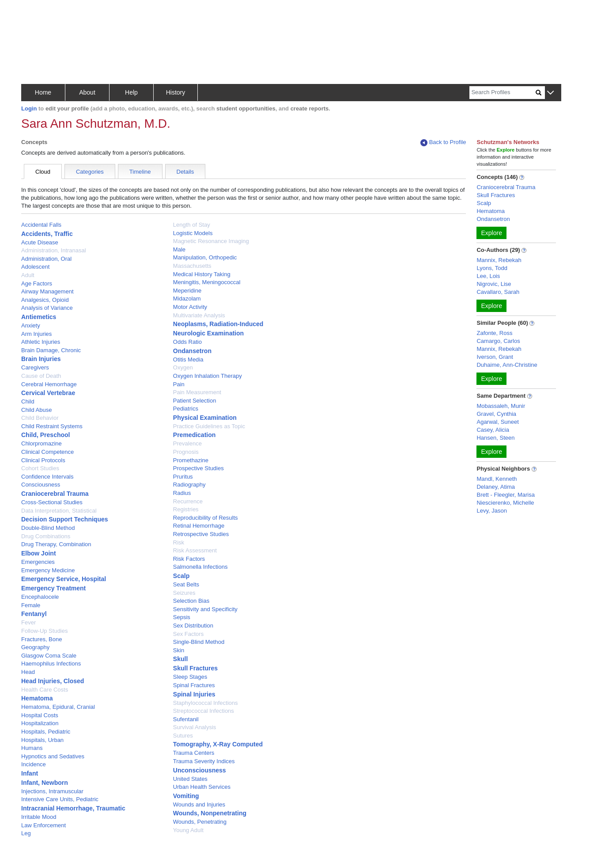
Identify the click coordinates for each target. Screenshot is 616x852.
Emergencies (38, 562)
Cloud (43, 172)
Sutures (183, 736)
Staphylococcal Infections (206, 703)
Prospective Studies (198, 468)
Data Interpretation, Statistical (59, 511)
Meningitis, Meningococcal (207, 282)
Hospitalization (40, 723)
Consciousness (41, 485)
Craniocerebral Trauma (55, 494)
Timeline (140, 172)
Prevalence (187, 443)
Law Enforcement (43, 825)
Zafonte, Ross (494, 333)
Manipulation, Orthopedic (205, 257)
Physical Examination (205, 418)
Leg (26, 833)
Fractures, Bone (42, 639)
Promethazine (191, 460)
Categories (90, 172)
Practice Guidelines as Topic (209, 426)
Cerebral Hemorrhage (49, 384)
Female (31, 605)
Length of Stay (192, 225)
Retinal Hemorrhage (199, 526)
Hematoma (37, 698)
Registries (186, 509)
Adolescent (35, 267)
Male (179, 249)
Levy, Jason (491, 511)
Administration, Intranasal (54, 250)
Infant (30, 773)
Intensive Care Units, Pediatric (60, 799)
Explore (491, 233)
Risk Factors (189, 559)
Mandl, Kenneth (497, 479)
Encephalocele (40, 597)
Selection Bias (191, 601)
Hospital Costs (40, 715)
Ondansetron (192, 351)
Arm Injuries (36, 334)
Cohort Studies (40, 468)
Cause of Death (41, 376)
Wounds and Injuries (199, 804)
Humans (32, 748)
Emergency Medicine (48, 570)
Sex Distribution (193, 626)
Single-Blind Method (199, 642)
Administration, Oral (46, 259)
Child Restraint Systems (52, 426)
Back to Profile (443, 143)
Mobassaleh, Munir (501, 406)
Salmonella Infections (200, 567)
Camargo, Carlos (498, 341)
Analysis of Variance (47, 308)
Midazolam (187, 299)
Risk (179, 542)
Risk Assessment (195, 550)
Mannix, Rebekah (499, 260)
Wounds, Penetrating (200, 822)
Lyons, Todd (492, 268)
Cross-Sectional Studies (52, 502)
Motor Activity (190, 307)
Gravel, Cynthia (496, 414)
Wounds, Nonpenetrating (210, 813)
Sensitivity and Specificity (205, 609)
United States (190, 779)
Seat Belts (186, 584)
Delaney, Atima (495, 487)
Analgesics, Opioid (45, 300)
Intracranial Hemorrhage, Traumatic (73, 808)
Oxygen (183, 367)
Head (28, 672)
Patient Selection (195, 401)
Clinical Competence (47, 452)
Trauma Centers (194, 753)
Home (43, 92)
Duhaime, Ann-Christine (507, 365)
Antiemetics (39, 317)
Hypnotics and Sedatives (53, 756)
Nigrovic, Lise (494, 284)
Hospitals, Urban (42, 740)
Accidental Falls (41, 225)
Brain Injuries (41, 359)
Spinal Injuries (194, 694)
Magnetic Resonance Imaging (211, 241)
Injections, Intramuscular (52, 791)
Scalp (181, 576)
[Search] (503, 93)
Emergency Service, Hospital (64, 579)
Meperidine (187, 291)
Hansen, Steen (495, 438)
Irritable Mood (39, 817)
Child (28, 401)
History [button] (176, 92)
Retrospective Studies (201, 534)
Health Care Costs (45, 690)
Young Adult (188, 830)
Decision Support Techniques (65, 519)
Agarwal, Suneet (497, 422)
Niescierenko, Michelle (505, 503)
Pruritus (183, 477)
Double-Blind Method (48, 528)
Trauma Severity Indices (204, 761)
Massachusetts (192, 266)
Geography (35, 647)
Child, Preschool (45, 435)
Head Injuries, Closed (53, 681)
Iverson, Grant (495, 357)
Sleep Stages (190, 677)
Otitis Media (188, 359)
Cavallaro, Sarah (498, 292)
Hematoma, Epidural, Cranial (58, 707)
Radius (182, 493)
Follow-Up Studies (45, 631)
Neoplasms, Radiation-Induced (218, 324)
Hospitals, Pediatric (46, 732)
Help (131, 92)
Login (29, 108)
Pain (179, 384)
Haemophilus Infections (51, 664)
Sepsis (182, 617)
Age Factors (37, 283)
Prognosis (186, 452)
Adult (28, 275)
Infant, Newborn (45, 783)
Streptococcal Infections (204, 711)
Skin (179, 650)
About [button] (87, 92)
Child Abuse (36, 410)
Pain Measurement (197, 392)
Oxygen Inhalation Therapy (208, 376)
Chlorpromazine (42, 443)
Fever (28, 622)
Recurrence (188, 501)
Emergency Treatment (53, 588)
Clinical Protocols (43, 460)
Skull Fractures (195, 668)
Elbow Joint (39, 553)
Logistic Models (193, 233)
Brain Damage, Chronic (51, 350)
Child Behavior (40, 418)
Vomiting (186, 796)
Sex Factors (188, 634)
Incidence (34, 764)
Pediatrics (186, 409)
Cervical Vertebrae (48, 393)
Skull (180, 659)
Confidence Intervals (47, 477)
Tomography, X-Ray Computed (218, 744)
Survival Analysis (195, 727)
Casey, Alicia (493, 430)
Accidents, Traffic (47, 234)
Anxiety (31, 325)
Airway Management (47, 291)
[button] (550, 93)
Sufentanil (186, 719)
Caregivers (35, 367)
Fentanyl (34, 614)
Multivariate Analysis (199, 315)
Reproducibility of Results (206, 518)
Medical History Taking (202, 274)
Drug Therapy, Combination (56, 544)
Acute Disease (40, 242)
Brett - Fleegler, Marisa (506, 495)
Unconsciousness (200, 770)
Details (185, 172)
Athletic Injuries (41, 342)
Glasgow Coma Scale (49, 656)
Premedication (194, 435)
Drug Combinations (46, 536)
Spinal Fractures (194, 685)
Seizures (184, 593)
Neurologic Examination (208, 333)
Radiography (189, 485)
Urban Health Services (202, 787)
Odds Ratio (187, 342)
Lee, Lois (488, 276)
